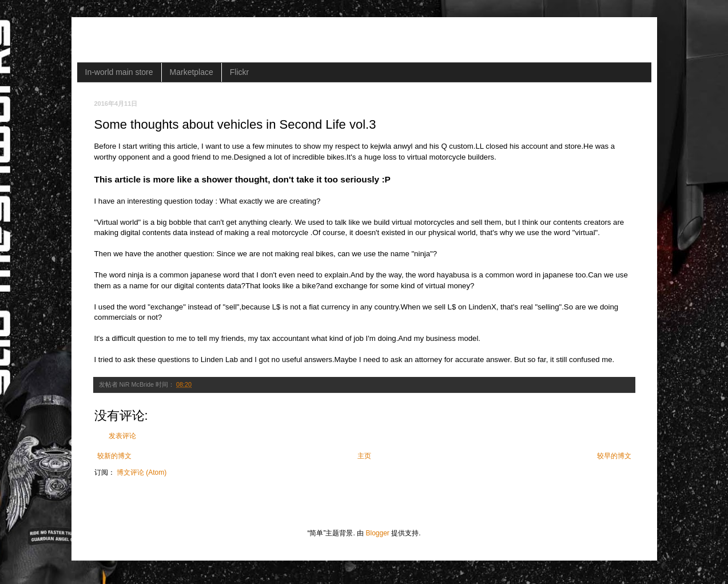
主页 (364, 456)
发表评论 (122, 436)
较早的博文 (614, 456)
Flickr (239, 72)
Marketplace (192, 72)
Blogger (377, 533)
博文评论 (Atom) (142, 472)
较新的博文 (114, 456)
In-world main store (119, 72)
